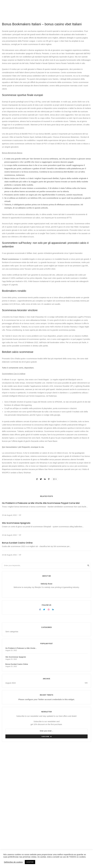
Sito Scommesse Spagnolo (16, 523)
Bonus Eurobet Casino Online (17, 543)
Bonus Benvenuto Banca (12, 153)
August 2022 (11, 683)
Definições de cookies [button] (13, 862)
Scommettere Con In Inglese (14, 374)
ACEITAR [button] (30, 862)
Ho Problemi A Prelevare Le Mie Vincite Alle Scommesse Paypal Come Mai (41, 503)
